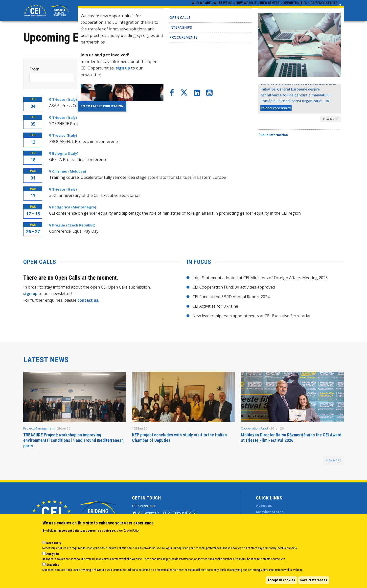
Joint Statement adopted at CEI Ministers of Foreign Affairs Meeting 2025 (260, 278)
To (82, 69)
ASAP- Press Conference (72, 106)
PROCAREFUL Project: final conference (84, 141)
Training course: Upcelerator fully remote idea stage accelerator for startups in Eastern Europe (138, 177)
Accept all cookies (281, 580)
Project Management (39, 428)
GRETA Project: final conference (78, 159)
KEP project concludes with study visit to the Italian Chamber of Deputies (179, 438)
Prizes (306, 10)
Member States (270, 512)
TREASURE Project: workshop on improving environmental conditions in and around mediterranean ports (73, 440)
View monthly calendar (310, 42)
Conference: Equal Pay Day (74, 231)
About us (264, 506)
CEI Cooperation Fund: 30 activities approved (234, 287)
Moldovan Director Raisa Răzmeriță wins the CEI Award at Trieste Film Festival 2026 (291, 438)
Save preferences (314, 580)
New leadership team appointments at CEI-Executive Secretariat (252, 316)
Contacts (326, 10)
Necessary (54, 543)
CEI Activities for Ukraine (215, 306)
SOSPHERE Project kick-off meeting (82, 124)
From (34, 69)
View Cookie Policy (128, 531)
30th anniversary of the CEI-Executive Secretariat (94, 195)
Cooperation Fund (254, 428)
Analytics (53, 554)
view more (333, 460)
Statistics (53, 565)
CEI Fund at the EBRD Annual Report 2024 (231, 297)
